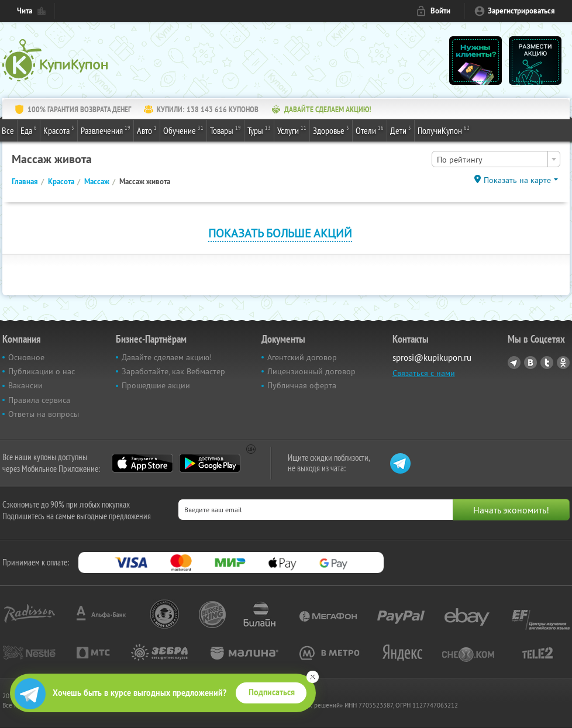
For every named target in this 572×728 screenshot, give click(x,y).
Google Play (210, 463)
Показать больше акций (280, 233)
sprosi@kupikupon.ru (432, 358)
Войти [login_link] (440, 11)
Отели (370, 130)
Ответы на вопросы (44, 414)
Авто (147, 130)
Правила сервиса (39, 400)
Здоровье (331, 130)
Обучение (183, 130)
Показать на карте (517, 180)
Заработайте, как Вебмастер (173, 371)
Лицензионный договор (311, 371)
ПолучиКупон (444, 130)
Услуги (292, 130)
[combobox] (496, 159)
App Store (142, 463)
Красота (59, 130)
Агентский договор (302, 357)
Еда (29, 130)
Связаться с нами (424, 373)
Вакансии (25, 385)
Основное (26, 357)
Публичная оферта (302, 385)
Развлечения (106, 130)
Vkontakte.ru (530, 363)
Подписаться (272, 692)
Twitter (547, 363)
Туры (259, 130)
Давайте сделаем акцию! (167, 357)
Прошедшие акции (156, 385)
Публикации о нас (42, 371)
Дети (401, 130)
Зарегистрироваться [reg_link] (521, 11)
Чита (25, 11)
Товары (225, 130)
